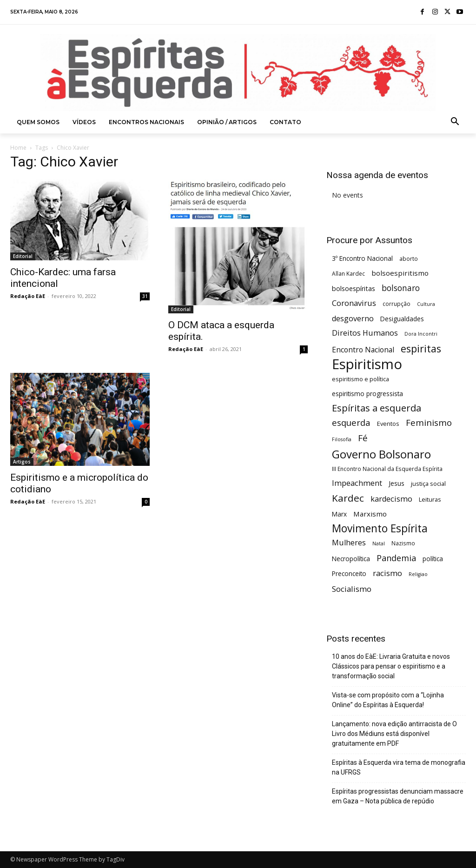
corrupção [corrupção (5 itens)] (397, 304)
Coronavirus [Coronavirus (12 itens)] (354, 303)
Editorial (23, 256)
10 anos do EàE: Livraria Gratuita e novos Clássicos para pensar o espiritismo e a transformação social (391, 666)
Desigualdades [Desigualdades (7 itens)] (402, 319)
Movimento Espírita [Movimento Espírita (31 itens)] (380, 528)
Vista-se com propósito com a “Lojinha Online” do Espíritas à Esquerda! (388, 700)
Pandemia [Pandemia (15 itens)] (396, 558)
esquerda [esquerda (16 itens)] (351, 422)
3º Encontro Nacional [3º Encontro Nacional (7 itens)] (362, 258)
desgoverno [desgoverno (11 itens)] (353, 319)
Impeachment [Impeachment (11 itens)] (357, 483)
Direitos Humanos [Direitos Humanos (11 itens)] (365, 333)
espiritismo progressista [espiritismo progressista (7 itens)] (367, 394)
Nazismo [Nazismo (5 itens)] (403, 543)
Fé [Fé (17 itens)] (363, 438)
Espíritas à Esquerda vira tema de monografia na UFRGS (399, 767)
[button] (455, 122)
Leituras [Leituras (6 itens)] (430, 499)
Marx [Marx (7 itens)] (339, 514)
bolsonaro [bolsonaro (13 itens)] (401, 288)
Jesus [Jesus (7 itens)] (397, 483)
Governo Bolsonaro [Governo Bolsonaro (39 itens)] (381, 454)
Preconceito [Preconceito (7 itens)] (349, 573)
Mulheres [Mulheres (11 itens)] (349, 543)
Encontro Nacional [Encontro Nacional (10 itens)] (363, 350)
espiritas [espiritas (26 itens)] (421, 348)
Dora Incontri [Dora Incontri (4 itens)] (421, 334)
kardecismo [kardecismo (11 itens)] (391, 499)
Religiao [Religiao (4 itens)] (418, 574)
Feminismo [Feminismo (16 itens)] (429, 422)
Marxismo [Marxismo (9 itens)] (370, 514)
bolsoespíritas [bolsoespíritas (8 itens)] (354, 288)
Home (18, 148)
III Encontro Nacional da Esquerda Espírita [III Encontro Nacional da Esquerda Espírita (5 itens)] (387, 469)
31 (145, 296)
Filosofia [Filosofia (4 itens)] (342, 439)
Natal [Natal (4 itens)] (379, 543)
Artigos (22, 462)
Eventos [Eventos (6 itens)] (388, 424)
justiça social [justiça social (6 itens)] (428, 484)
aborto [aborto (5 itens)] (409, 258)
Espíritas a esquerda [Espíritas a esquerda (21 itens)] (377, 408)
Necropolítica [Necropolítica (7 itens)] (351, 559)
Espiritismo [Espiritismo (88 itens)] (367, 364)
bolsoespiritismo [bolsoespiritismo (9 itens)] (400, 273)
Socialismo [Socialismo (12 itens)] (352, 589)
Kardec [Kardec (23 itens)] (348, 498)
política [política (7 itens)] (433, 559)
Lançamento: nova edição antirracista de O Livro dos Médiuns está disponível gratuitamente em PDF (394, 734)
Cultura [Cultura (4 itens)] (426, 304)
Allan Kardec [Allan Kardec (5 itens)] (348, 273)
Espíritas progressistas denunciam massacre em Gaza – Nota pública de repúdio (398, 796)
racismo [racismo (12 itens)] (387, 573)
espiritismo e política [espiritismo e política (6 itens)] (360, 379)
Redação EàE (28, 296)
